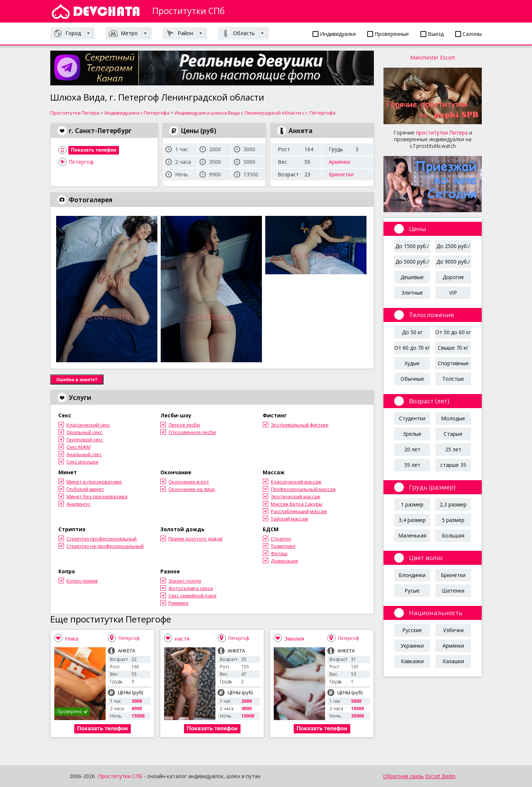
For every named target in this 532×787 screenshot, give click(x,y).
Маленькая (412, 535)
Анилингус (79, 504)
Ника (72, 638)
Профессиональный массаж (303, 489)
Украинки (412, 646)
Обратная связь (403, 776)
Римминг (179, 603)
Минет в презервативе (94, 482)
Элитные (412, 293)
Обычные (412, 379)
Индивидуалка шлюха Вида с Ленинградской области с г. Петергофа (255, 113)
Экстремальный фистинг (300, 425)
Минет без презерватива (97, 496)
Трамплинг (283, 546)
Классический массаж (296, 482)
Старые (453, 434)
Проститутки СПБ (120, 776)
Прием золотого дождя (195, 539)
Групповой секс (85, 440)
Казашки (453, 661)
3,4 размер (412, 520)
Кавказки (412, 661)
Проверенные (388, 34)
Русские (412, 630)
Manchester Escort (433, 57)
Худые (412, 363)
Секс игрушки (82, 462)
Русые (412, 591)
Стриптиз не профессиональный (105, 546)
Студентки (412, 418)
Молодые (453, 418)
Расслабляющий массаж (299, 511)
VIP (453, 293)
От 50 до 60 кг (453, 332)
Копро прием (82, 581)
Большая (453, 535)
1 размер (412, 504)
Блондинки (412, 575)
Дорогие (453, 277)
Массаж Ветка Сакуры (297, 504)
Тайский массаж (289, 519)
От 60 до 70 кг (412, 348)
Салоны (468, 34)
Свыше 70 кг (453, 348)
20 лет (412, 449)
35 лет (412, 465)
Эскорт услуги (185, 581)
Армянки (340, 162)
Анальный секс (84, 454)
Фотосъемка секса (191, 588)
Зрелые (412, 434)
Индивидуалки (334, 34)
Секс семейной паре (192, 596)
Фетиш (279, 553)
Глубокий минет (85, 489)
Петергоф (81, 162)
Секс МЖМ (79, 447)
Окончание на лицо (192, 489)
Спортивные (453, 363)
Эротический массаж (296, 496)
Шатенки (453, 591)
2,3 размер (453, 504)
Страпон (281, 539)
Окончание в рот (189, 482)
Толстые (453, 379)
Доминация (284, 561)
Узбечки (453, 630)
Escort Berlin (440, 776)
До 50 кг (412, 332)
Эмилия (294, 638)
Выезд (432, 34)
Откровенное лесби (192, 432)
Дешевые (412, 277)
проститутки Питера (442, 133)
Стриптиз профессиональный (102, 539)
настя (182, 638)
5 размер (453, 520)
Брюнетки (341, 174)
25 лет (453, 449)
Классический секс (88, 425)
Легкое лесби (184, 425)
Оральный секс (84, 432)
